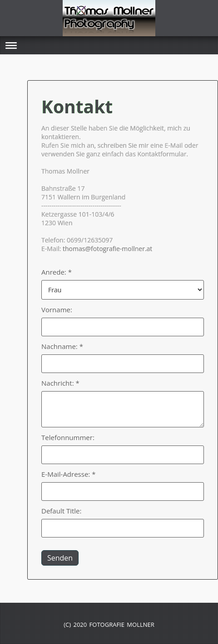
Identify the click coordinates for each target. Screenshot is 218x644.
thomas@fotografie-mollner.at (107, 249)
